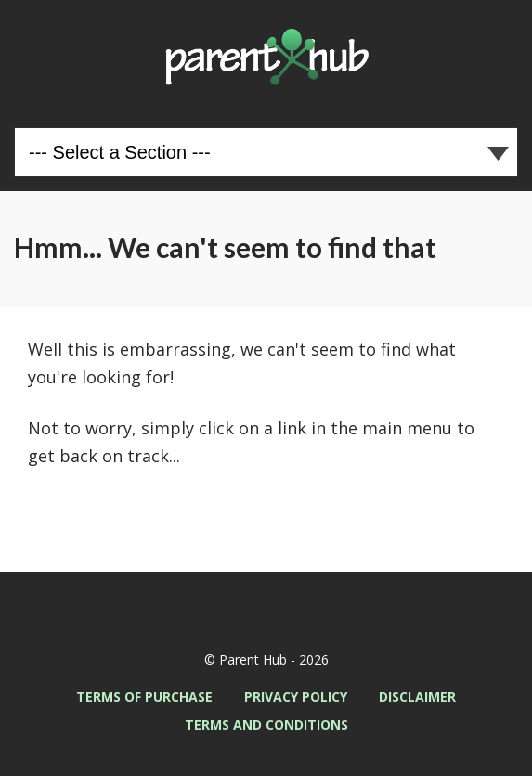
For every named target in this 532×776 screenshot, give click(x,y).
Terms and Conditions (266, 724)
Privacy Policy (296, 697)
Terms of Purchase (144, 697)
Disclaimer (417, 697)
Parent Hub (266, 57)
